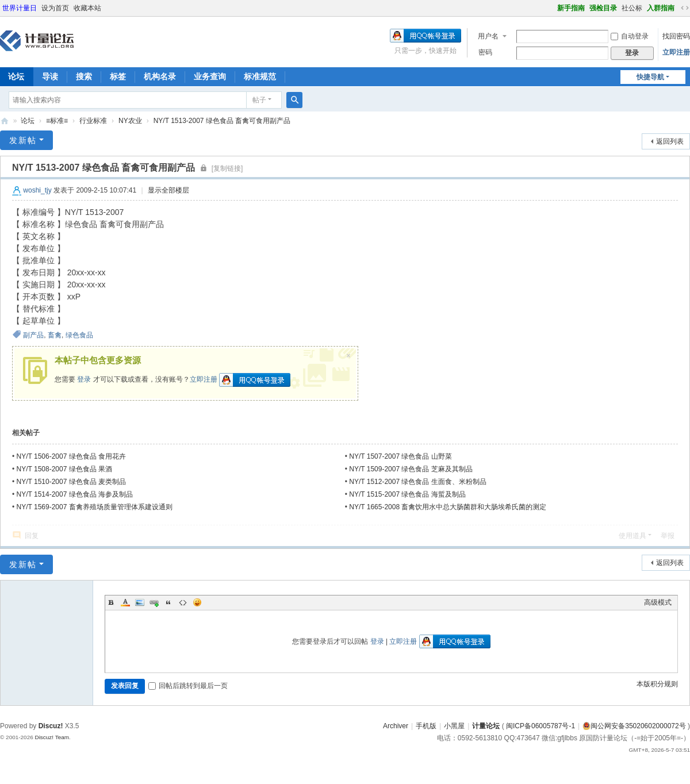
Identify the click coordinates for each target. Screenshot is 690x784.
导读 (50, 76)
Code (183, 602)
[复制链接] (227, 168)
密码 (485, 52)
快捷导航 (650, 77)
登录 (84, 379)
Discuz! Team (52, 737)
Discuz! (51, 726)
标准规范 (260, 76)
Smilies (197, 602)
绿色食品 (79, 335)
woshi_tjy (37, 190)
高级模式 (658, 602)
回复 (32, 536)
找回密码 (676, 36)
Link (154, 602)
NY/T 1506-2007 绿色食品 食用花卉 (72, 456)
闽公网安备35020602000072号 (634, 726)
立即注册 (676, 52)
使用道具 (632, 536)
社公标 (632, 8)
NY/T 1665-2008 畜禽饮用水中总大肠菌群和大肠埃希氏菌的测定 (448, 507)
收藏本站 (87, 8)
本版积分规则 (657, 684)
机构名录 (160, 76)
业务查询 (210, 76)
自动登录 (630, 36)
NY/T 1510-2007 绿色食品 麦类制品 (72, 482)
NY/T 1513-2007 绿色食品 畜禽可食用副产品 (222, 121)
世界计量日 (20, 8)
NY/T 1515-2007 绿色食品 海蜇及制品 (407, 494)
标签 (118, 76)
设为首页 (55, 8)
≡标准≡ (57, 121)
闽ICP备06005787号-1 (540, 726)
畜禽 (55, 335)
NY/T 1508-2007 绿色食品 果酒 (65, 469)
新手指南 (571, 8)
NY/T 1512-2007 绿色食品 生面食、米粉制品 (418, 482)
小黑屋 (454, 726)
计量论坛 (5, 121)
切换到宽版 (685, 8)
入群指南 (661, 8)
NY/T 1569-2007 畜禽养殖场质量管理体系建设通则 (95, 507)
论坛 (28, 121)
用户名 (488, 36)
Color (125, 602)
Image (140, 602)
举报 (668, 536)
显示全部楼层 (168, 190)
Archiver (396, 726)
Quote (168, 602)
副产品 (33, 335)
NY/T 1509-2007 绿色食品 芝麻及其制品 (411, 469)
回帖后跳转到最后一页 (188, 686)
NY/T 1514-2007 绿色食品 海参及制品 (75, 494)
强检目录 (603, 8)
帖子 (259, 100)
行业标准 (93, 121)
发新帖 (23, 140)
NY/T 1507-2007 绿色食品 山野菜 (400, 456)
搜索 (84, 76)
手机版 (426, 726)
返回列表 (670, 141)
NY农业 (130, 121)
